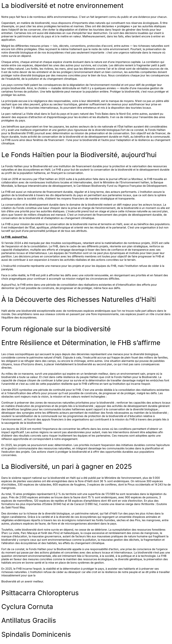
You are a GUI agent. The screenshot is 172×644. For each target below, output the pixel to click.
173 (107, 494)
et (134, 556)
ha (117, 494)
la (139, 556)
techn (144, 556)
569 (113, 494)
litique (128, 556)
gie (154, 556)
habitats (52, 543)
